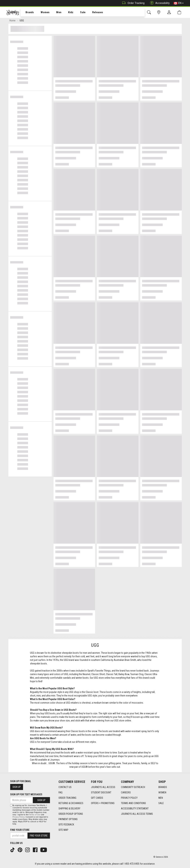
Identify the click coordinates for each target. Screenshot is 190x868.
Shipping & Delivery (69, 809)
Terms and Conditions (133, 803)
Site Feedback (66, 825)
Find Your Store (20, 830)
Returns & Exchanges (71, 803)
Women (42, 13)
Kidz (67, 13)
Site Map (63, 830)
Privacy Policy (129, 798)
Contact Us (65, 787)
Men (55, 13)
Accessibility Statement (135, 809)
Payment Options (68, 819)
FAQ (60, 792)
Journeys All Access (103, 787)
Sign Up (17, 787)
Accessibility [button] (159, 3)
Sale (78, 13)
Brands (28, 13)
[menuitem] (28, 13)
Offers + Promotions (103, 803)
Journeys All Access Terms (137, 814)
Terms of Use (35, 815)
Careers (126, 792)
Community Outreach (133, 787)
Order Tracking (132, 3)
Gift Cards (97, 798)
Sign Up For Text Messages (26, 794)
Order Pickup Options (71, 814)
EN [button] (179, 3)
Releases (92, 13)
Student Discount (101, 792)
